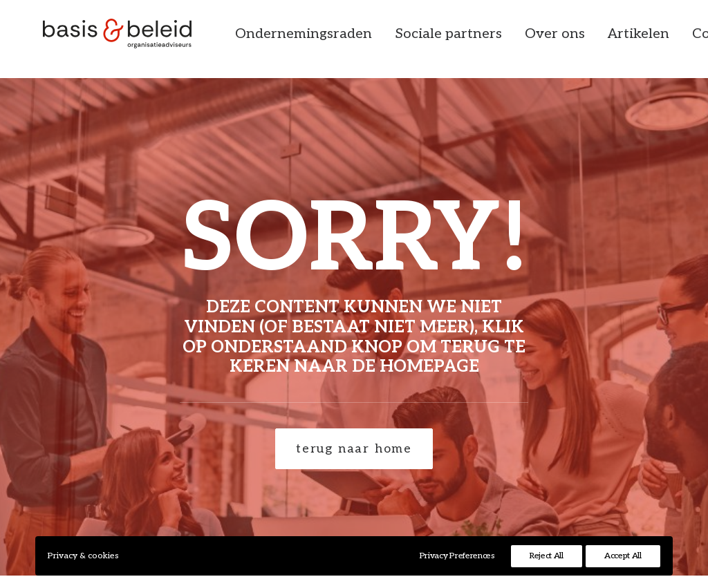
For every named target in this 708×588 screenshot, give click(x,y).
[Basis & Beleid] (125, 39)
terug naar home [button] (354, 449)
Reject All (547, 556)
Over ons (591, 39)
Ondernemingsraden (339, 39)
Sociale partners (484, 39)
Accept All (623, 556)
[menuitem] (339, 39)
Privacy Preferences (457, 556)
